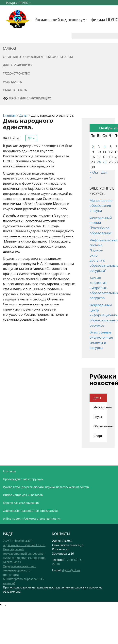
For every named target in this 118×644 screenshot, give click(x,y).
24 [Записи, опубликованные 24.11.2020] (99, 162)
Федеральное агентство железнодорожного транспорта (19, 570)
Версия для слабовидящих (27, 99)
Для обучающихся (18, 65)
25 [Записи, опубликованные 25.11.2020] (105, 162)
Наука (98, 417)
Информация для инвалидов (23, 495)
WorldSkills (12, 82)
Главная (9, 48)
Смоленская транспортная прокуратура (30, 511)
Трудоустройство (17, 73)
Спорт (98, 436)
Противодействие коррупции (23, 479)
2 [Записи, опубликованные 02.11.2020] (93, 147)
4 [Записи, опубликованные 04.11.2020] (105, 147)
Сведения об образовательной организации (38, 57)
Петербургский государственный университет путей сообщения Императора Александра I (24, 555)
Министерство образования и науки (101, 205)
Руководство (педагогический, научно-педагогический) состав (46, 487)
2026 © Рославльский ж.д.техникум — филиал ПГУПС (24, 543)
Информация (100, 407)
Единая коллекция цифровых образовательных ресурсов (104, 287)
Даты (23, 115)
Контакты (9, 471)
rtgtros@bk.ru (71, 570)
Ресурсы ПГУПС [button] (18, 2)
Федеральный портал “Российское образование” (101, 225)
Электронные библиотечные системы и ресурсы (101, 340)
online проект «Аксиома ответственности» (32, 518)
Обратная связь (15, 90)
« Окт (94, 172)
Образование (100, 426)
